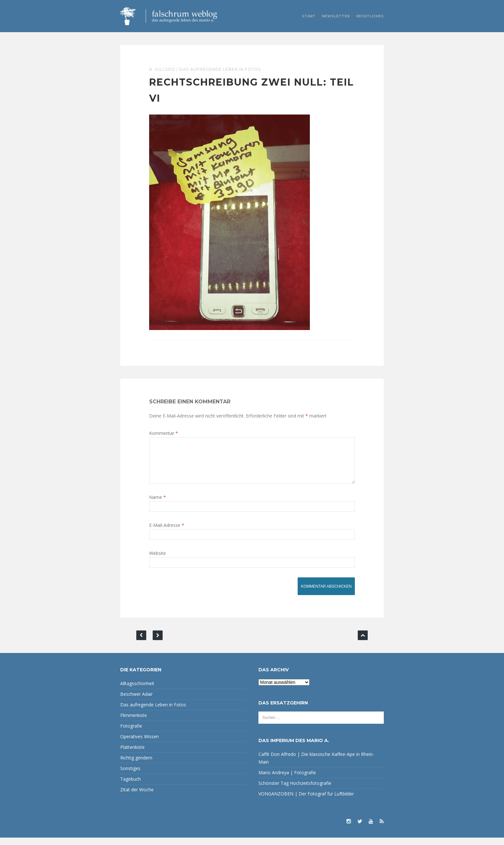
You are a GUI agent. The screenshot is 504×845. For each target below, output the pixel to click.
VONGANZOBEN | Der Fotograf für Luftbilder (306, 801)
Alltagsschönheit (137, 691)
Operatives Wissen (139, 744)
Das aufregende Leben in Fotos (222, 69)
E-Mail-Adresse (167, 533)
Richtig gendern (136, 765)
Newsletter (336, 16)
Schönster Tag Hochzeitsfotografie (295, 790)
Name (157, 505)
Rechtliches (370, 16)
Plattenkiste (132, 754)
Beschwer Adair (136, 701)
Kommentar (164, 433)
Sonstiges (130, 776)
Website (157, 560)
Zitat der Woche (137, 797)
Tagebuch (130, 786)
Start (309, 16)
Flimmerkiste (134, 723)
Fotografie (131, 733)
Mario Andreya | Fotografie (287, 780)
